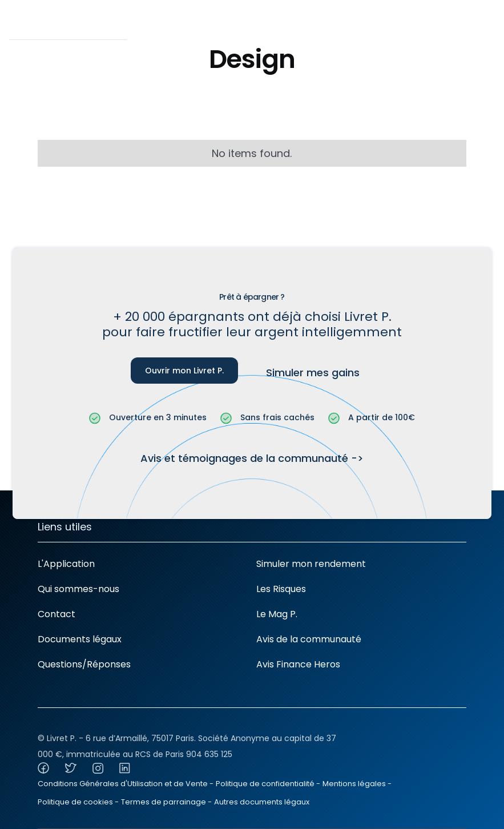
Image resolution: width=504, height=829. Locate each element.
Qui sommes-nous (78, 589)
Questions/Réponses (84, 664)
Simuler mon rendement (311, 564)
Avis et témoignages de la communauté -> (252, 458)
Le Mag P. (277, 614)
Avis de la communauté (309, 639)
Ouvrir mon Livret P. (184, 371)
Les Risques (281, 589)
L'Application (66, 564)
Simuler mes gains (313, 373)
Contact (57, 614)
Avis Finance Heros (298, 664)
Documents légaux (80, 639)
